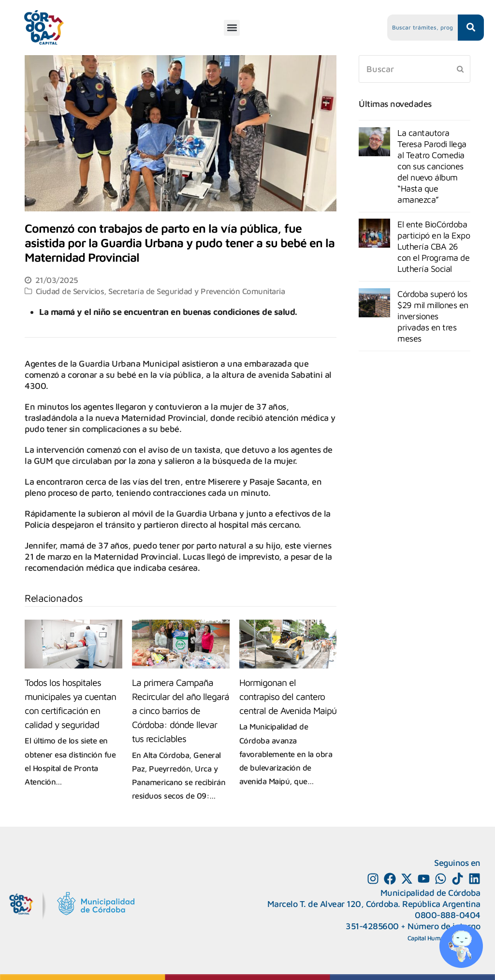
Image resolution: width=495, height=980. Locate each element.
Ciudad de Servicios (70, 291)
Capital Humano (429, 938)
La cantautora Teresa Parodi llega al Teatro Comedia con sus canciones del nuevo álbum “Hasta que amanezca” (432, 166)
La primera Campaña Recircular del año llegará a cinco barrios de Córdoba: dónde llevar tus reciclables (181, 710)
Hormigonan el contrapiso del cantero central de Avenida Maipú (288, 696)
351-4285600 (372, 926)
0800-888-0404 (448, 915)
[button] (232, 28)
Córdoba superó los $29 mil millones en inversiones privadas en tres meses (433, 316)
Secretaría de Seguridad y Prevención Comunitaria (197, 291)
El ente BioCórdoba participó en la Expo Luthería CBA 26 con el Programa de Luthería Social (434, 246)
